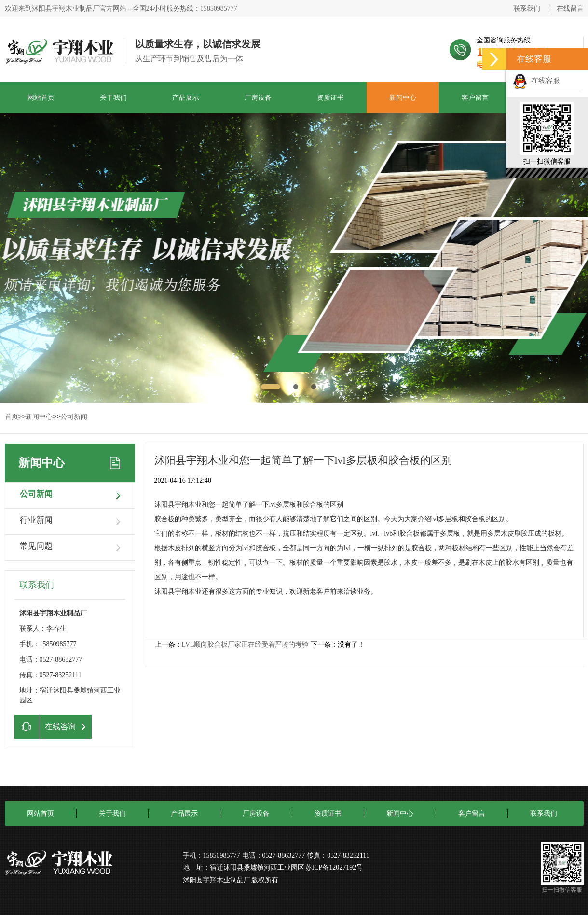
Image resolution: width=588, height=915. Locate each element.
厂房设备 (258, 98)
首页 (12, 417)
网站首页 (41, 98)
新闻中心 (403, 98)
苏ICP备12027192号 (334, 867)
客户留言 (475, 98)
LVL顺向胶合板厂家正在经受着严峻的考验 (246, 645)
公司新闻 (74, 417)
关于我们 (113, 98)
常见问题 (36, 546)
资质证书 (330, 98)
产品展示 (186, 98)
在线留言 (570, 8)
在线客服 (536, 81)
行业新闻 (36, 520)
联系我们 (527, 8)
